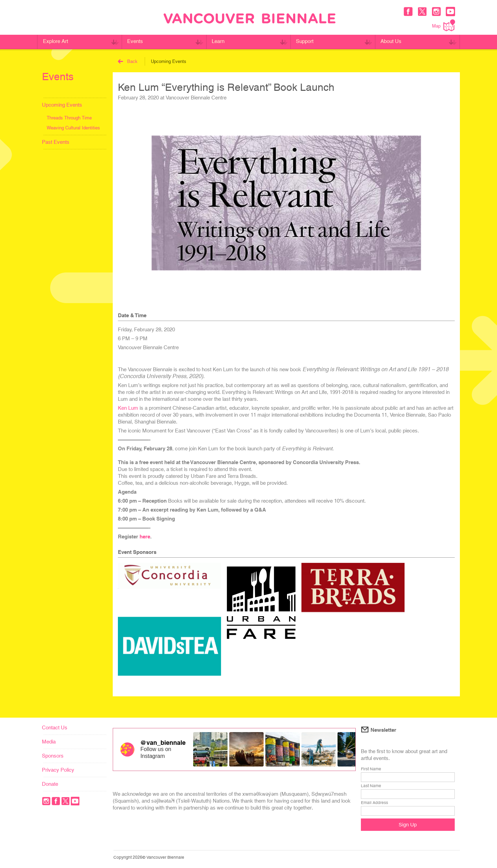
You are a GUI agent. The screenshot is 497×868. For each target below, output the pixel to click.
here (145, 537)
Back (128, 61)
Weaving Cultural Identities (73, 128)
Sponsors (53, 756)
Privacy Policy (58, 770)
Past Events (56, 142)
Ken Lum (128, 408)
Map (444, 25)
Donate (50, 784)
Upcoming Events (62, 105)
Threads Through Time (69, 118)
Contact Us (55, 727)
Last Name (371, 786)
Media (49, 742)
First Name (371, 769)
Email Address (374, 803)
